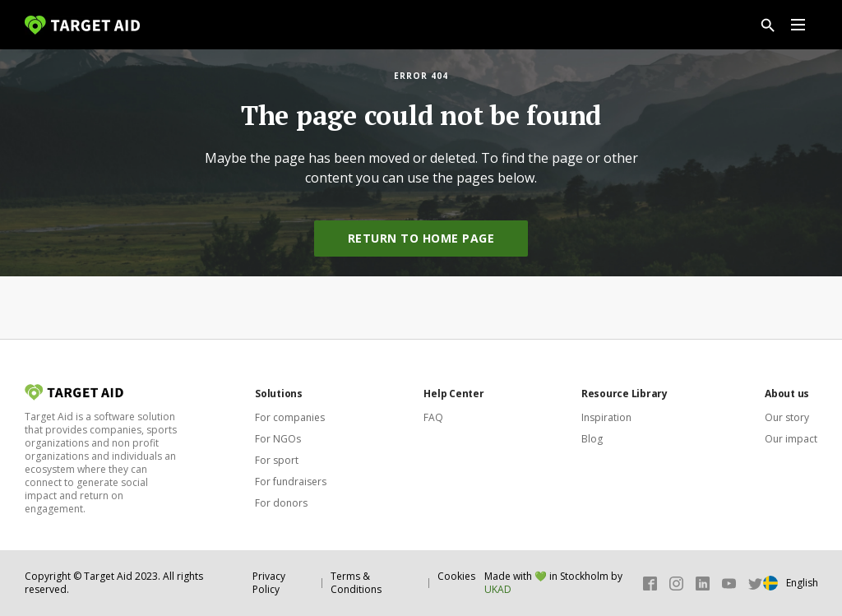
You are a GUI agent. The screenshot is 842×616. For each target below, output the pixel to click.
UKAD (498, 589)
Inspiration (606, 417)
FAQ (433, 417)
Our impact (791, 439)
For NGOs (278, 439)
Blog (592, 439)
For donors (281, 503)
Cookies (456, 576)
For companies (290, 417)
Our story (787, 417)
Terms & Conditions (356, 583)
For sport (277, 460)
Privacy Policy (269, 583)
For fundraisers (291, 482)
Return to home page (421, 238)
